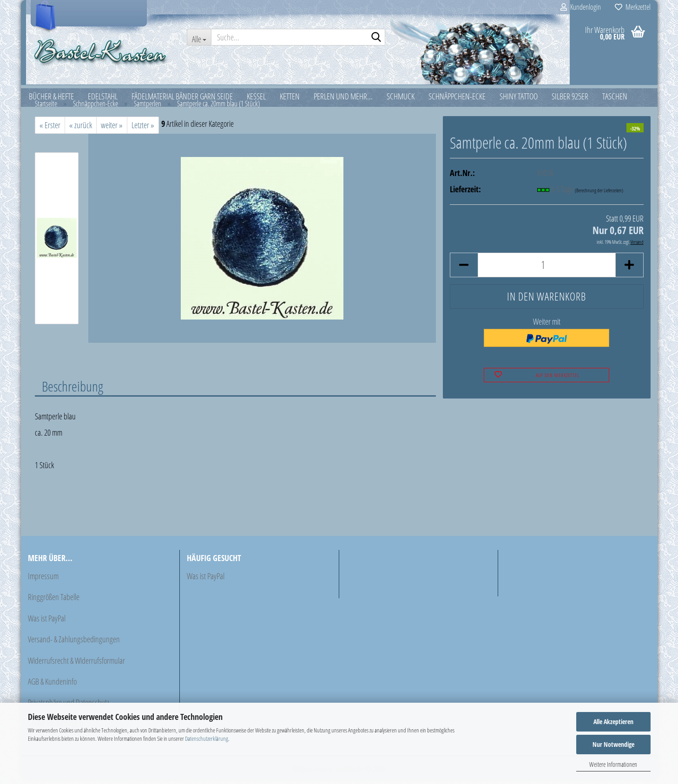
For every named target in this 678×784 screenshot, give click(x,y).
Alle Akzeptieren (613, 722)
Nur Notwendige (613, 744)
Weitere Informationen (613, 764)
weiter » (112, 130)
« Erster (50, 130)
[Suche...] (199, 37)
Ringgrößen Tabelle (54, 601)
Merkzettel (633, 7)
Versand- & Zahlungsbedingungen (74, 644)
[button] (464, 270)
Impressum (43, 581)
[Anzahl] (547, 270)
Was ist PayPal (47, 623)
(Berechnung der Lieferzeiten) (599, 195)
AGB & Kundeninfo (52, 686)
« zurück (81, 130)
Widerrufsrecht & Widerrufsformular (76, 665)
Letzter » (143, 130)
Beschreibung (72, 391)
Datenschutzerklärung (207, 738)
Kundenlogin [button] (581, 7)
